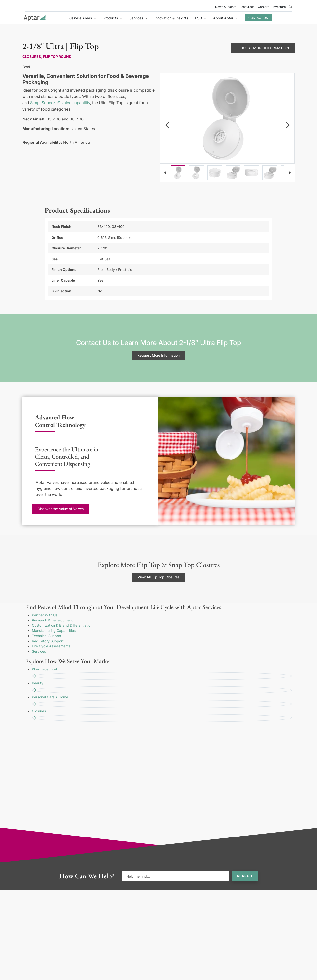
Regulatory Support (48, 641)
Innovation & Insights (171, 18)
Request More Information (263, 48)
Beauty (162, 688)
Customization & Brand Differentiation (62, 625)
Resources (247, 7)
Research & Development (52, 620)
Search (245, 876)
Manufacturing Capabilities (54, 631)
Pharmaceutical (162, 674)
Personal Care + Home (162, 702)
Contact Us (258, 18)
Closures (162, 716)
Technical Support (47, 636)
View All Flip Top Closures (158, 577)
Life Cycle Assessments (51, 646)
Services (39, 651)
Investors (279, 7)
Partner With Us (45, 615)
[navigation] (167, 125)
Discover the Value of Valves (61, 509)
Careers (264, 7)
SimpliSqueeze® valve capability (60, 103)
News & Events (226, 7)
